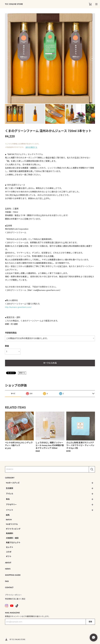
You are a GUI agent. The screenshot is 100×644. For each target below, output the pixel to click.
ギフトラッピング (13, 529)
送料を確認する (31, 147)
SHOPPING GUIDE (13, 575)
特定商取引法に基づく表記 (15, 599)
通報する (22, 373)
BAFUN (9, 520)
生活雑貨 (10, 488)
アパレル (10, 494)
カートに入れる (50, 363)
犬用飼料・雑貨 (12, 538)
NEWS (8, 569)
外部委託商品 (11, 333)
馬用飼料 (10, 533)
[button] (92, 58)
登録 (90, 622)
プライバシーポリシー (13, 595)
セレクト (10, 547)
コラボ (9, 552)
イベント (10, 510)
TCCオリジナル (12, 524)
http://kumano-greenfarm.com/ (18, 307)
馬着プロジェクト (13, 543)
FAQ (7, 581)
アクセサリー (11, 505)
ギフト (9, 556)
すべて (13, 394)
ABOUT (8, 563)
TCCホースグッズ (13, 483)
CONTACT (9, 587)
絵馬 (8, 515)
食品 (8, 499)
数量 (7, 346)
